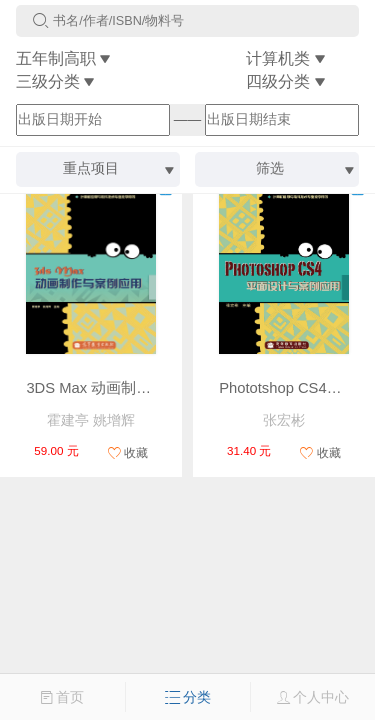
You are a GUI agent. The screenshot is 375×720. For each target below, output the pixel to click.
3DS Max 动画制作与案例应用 (126, 388)
